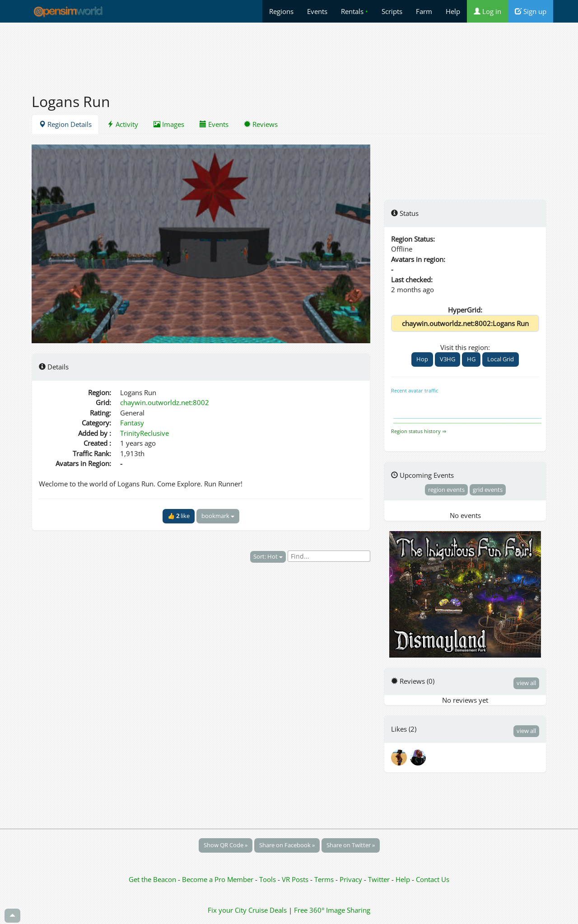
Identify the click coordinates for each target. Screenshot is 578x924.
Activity (123, 124)
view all (526, 683)
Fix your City (227, 910)
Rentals (354, 11)
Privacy (351, 879)
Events (317, 11)
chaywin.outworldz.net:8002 (165, 402)
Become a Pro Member (219, 879)
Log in (487, 11)
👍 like (179, 516)
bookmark (218, 516)
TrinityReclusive (144, 433)
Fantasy (132, 423)
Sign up (531, 11)
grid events (488, 490)
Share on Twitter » (351, 845)
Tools (268, 879)
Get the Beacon (152, 879)
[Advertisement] (289, 53)
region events (446, 490)
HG (471, 359)
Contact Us (433, 879)
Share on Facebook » (287, 845)
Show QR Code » (226, 845)
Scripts (392, 11)
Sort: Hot (268, 556)
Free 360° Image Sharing (332, 910)
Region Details (65, 124)
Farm (424, 11)
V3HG (447, 359)
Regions (281, 11)
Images (169, 124)
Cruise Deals (268, 910)
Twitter (379, 879)
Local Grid (501, 359)
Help (453, 11)
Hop (422, 359)
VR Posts (296, 879)
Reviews (261, 124)
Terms (325, 879)
